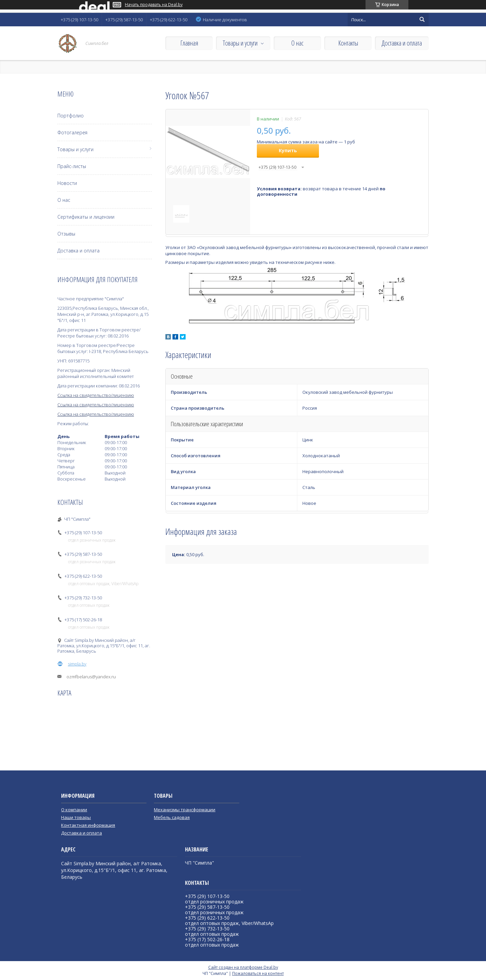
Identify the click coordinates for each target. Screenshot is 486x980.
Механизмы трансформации (185, 810)
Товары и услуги (240, 43)
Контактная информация (88, 825)
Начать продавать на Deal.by (154, 5)
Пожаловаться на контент (258, 973)
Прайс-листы (72, 166)
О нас (297, 43)
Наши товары (76, 817)
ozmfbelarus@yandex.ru (91, 677)
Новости (67, 183)
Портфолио (71, 116)
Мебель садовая (172, 817)
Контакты (348, 43)
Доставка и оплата (402, 43)
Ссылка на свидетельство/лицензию (96, 395)
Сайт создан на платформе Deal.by (243, 967)
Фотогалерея (72, 132)
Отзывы (66, 234)
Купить (288, 150)
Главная (189, 43)
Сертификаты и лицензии (86, 217)
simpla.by (77, 664)
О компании (74, 810)
